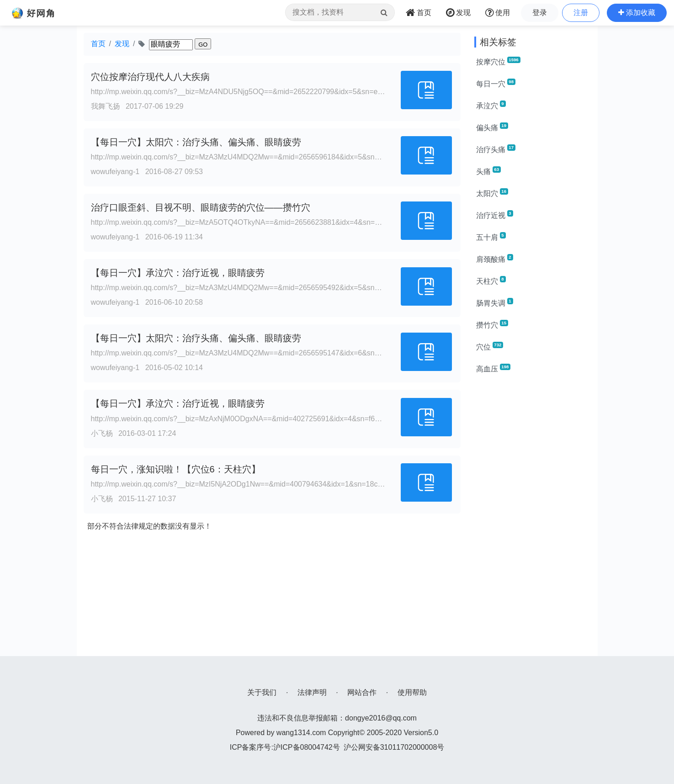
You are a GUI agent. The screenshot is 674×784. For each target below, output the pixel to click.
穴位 (490, 346)
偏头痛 (492, 127)
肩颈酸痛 (495, 259)
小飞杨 (102, 433)
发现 (122, 44)
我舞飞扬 (106, 106)
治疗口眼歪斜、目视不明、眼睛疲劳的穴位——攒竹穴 (201, 207)
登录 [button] (540, 13)
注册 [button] (581, 13)
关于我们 (262, 692)
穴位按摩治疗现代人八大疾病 (150, 77)
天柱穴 (491, 281)
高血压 (494, 368)
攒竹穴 (492, 324)
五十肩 (491, 237)
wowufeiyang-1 (115, 172)
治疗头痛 (496, 149)
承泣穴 (491, 105)
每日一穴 (496, 83)
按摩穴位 (498, 61)
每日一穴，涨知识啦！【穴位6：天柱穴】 (176, 469)
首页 (98, 44)
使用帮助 (412, 692)
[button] (637, 13)
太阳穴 (492, 193)
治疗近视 (495, 215)
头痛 (488, 171)
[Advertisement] (533, 519)
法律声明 (312, 692)
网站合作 (362, 692)
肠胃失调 (495, 302)
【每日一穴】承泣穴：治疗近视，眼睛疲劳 (178, 273)
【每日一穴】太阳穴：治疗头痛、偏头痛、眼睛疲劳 (196, 142)
